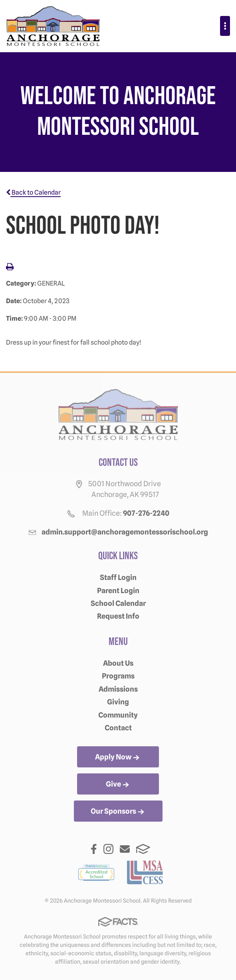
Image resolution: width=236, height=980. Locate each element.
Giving (118, 702)
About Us (118, 663)
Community (118, 715)
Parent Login (118, 591)
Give (118, 785)
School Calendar (118, 603)
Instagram (108, 849)
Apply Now (118, 757)
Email (125, 849)
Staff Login (118, 577)
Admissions (118, 689)
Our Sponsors (118, 812)
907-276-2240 (146, 513)
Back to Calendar (33, 192)
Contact (118, 728)
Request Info (118, 616)
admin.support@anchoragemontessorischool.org (125, 532)
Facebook (94, 849)
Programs (118, 676)
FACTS (143, 849)
